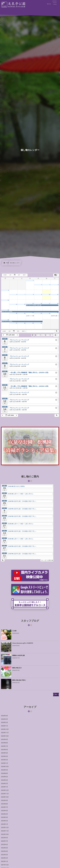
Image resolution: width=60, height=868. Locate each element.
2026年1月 (4, 726)
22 (33, 313)
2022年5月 (4, 848)
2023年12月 (5, 790)
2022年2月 (4, 858)
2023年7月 (4, 807)
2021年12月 (5, 865)
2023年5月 (4, 811)
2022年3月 (4, 855)
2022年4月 (4, 851)
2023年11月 (5, 794)
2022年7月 (4, 841)
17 (50, 304)
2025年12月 (5, 729)
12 (8, 300)
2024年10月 (5, 767)
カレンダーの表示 (47, 560)
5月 (19, 275)
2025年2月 (4, 760)
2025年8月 (4, 743)
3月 (10, 275)
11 (58, 295)
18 (58, 304)
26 (8, 320)
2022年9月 (4, 838)
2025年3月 (4, 756)
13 (17, 304)
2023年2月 (4, 821)
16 (41, 304)
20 (17, 313)
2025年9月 (4, 740)
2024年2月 (4, 784)
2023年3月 (4, 817)
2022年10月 (5, 834)
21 (25, 313)
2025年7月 (4, 746)
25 (58, 313)
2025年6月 (4, 750)
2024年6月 (4, 777)
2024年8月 (4, 773)
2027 (25, 275)
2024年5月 (4, 780)
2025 (5, 275)
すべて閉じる (40, 335)
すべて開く (49, 335)
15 (33, 304)
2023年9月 (4, 800)
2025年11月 (5, 733)
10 (50, 295)
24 (50, 313)
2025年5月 (4, 753)
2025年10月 (5, 736)
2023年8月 (4, 804)
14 (25, 304)
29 (33, 323)
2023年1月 (4, 824)
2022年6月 (4, 845)
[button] (57, 331)
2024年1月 (4, 787)
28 (25, 323)
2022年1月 (4, 861)
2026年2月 (4, 723)
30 (41, 323)
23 (41, 313)
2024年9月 (4, 770)
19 (8, 310)
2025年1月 (4, 763)
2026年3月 (4, 719)
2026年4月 (4, 716)
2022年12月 (5, 828)
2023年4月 (4, 814)
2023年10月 (5, 797)
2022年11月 (5, 831)
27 (17, 323)
